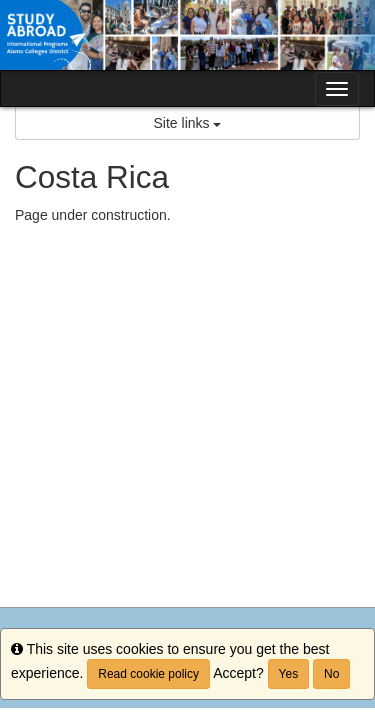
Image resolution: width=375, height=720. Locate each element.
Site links (188, 123)
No (331, 674)
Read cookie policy (148, 674)
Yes (289, 674)
